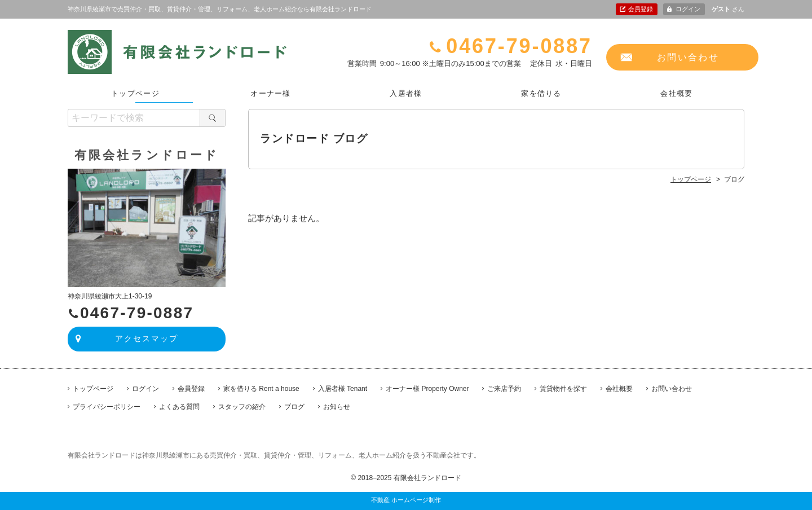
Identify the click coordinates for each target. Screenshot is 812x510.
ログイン (688, 9)
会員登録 (641, 9)
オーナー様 (271, 93)
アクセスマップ (147, 338)
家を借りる (541, 93)
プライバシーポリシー (107, 407)
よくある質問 (179, 407)
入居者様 (406, 93)
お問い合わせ (688, 57)
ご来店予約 (504, 389)
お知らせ (337, 407)
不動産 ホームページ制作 (406, 500)
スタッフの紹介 (242, 407)
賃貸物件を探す (563, 389)
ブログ (294, 407)
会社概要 (676, 93)
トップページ (135, 93)
